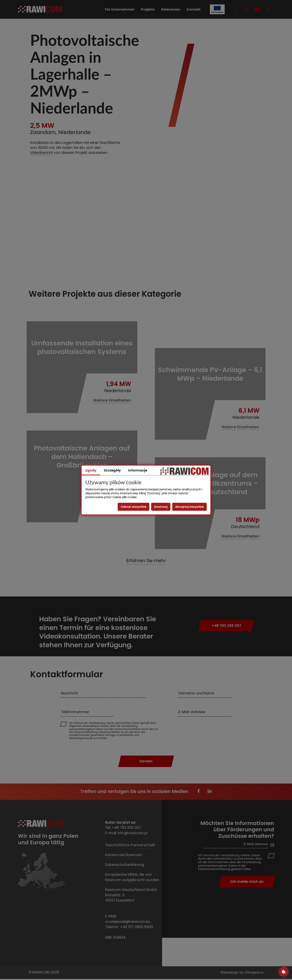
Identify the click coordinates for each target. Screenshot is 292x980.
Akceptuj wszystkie (189, 507)
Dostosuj (161, 507)
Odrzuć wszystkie (134, 507)
